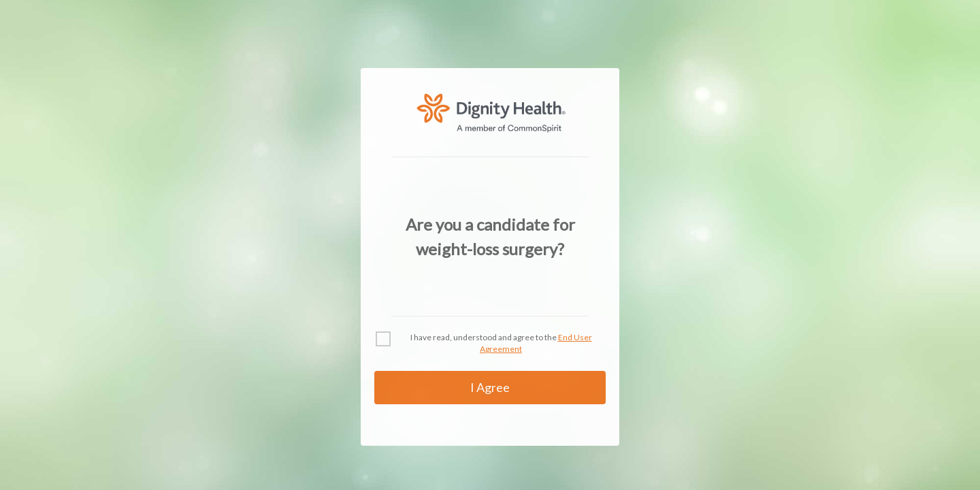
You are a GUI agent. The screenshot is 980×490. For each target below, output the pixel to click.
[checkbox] (383, 339)
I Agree (490, 387)
